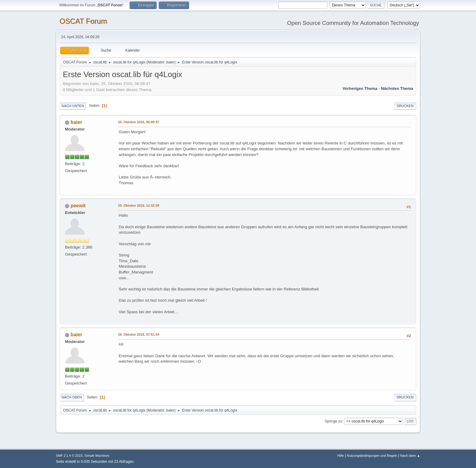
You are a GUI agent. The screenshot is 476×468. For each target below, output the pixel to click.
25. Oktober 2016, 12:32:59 (139, 205)
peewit (78, 206)
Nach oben (72, 397)
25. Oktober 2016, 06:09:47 (139, 122)
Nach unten (73, 106)
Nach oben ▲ (410, 456)
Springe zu (333, 421)
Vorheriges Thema (360, 88)
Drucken (405, 106)
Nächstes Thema (397, 88)
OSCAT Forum (83, 21)
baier (170, 62)
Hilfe (341, 456)
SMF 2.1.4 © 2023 (69, 456)
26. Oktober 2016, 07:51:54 (139, 334)
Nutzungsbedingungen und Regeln (372, 456)
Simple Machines (97, 456)
